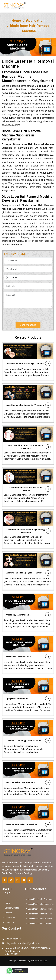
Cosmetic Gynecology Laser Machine (28, 726)
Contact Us (10, 923)
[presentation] (27, 314)
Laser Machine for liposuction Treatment (28, 391)
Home (16, 20)
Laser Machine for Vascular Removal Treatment (29, 433)
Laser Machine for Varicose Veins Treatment (30, 475)
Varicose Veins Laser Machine (28, 768)
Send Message (28, 325)
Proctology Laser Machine (28, 600)
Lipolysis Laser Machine (28, 684)
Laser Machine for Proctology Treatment (28, 349)
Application (35, 20)
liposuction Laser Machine (28, 642)
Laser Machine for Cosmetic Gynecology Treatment (28, 517)
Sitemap (8, 913)
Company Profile (12, 908)
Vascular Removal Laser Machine (28, 810)
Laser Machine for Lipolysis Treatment (28, 558)
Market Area (10, 918)
